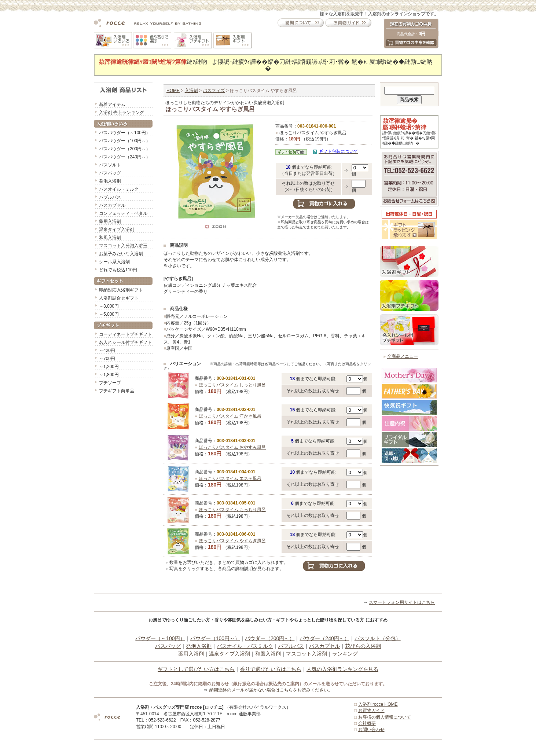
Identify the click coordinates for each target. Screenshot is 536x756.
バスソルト (110, 165)
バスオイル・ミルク (119, 189)
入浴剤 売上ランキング (122, 113)
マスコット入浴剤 (306, 654)
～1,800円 (109, 375)
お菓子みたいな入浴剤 (121, 254)
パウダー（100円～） (215, 638)
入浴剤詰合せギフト (119, 298)
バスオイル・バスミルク (245, 646)
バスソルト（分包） (378, 638)
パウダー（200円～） (270, 638)
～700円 (107, 359)
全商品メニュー (403, 356)
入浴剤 (191, 91)
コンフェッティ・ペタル (123, 213)
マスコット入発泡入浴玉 (123, 246)
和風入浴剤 (110, 238)
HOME (173, 91)
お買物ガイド (371, 711)
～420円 (107, 351)
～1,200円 (109, 367)
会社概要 (367, 723)
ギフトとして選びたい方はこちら (196, 669)
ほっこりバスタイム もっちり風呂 (232, 510)
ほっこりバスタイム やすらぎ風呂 (232, 541)
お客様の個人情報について (385, 717)
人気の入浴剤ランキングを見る (342, 669)
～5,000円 (109, 314)
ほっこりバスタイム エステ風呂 (230, 478)
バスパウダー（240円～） (125, 157)
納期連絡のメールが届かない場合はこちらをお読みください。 (271, 690)
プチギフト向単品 (117, 391)
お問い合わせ (371, 730)
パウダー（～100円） (160, 638)
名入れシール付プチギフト (125, 342)
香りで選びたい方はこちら (271, 669)
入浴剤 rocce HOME (378, 704)
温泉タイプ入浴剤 (117, 230)
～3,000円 (109, 306)
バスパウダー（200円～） (125, 149)
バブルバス (110, 197)
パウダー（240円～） (324, 638)
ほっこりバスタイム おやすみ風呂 (232, 447)
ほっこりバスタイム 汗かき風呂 (230, 416)
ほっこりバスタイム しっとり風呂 (232, 385)
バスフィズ (214, 91)
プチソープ (110, 383)
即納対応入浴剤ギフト (121, 290)
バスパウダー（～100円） (125, 133)
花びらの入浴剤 (363, 646)
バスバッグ (110, 173)
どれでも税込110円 (118, 270)
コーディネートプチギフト (125, 334)
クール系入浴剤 (114, 262)
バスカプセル (112, 205)
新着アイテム (112, 104)
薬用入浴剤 (110, 221)
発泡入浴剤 (110, 181)
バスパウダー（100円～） (125, 141)
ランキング (345, 654)
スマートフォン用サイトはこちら (402, 602)
